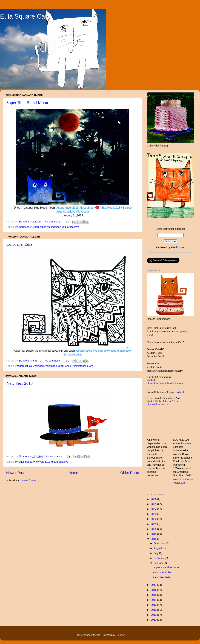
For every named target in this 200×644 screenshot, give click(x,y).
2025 (154, 504)
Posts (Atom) (29, 481)
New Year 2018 (20, 383)
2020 (154, 529)
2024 (154, 509)
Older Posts (130, 473)
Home (73, 473)
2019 (154, 534)
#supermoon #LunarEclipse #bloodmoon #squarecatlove (47, 227)
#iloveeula (82, 212)
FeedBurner (178, 247)
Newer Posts (16, 473)
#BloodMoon (87, 208)
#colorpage (110, 351)
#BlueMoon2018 (110, 208)
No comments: (53, 222)
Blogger (120, 635)
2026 (154, 499)
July (157, 553)
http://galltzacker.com (158, 404)
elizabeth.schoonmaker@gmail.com (165, 383)
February (159, 558)
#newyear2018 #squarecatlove (51, 462)
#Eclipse (126, 208)
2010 (154, 620)
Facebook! (180, 392)
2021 (154, 524)
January (159, 563)
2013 (154, 605)
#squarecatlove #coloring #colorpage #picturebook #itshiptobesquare (54, 366)
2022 (154, 519)
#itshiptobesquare (73, 355)
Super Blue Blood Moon (27, 103)
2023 (154, 514)
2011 (154, 615)
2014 (154, 600)
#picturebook (124, 351)
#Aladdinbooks (24, 462)
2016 (154, 590)
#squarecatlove (66, 212)
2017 (154, 585)
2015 (154, 595)
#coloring (98, 351)
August (158, 548)
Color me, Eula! (20, 244)
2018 (154, 539)
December (160, 543)
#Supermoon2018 (67, 208)
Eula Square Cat (23, 16)
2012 (154, 610)
